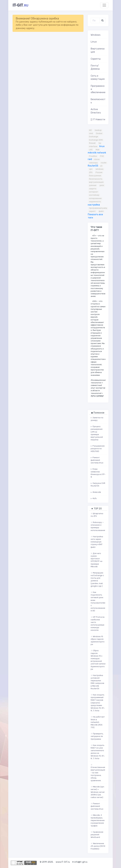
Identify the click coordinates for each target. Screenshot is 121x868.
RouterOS (93, 166)
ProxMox (93, 156)
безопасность (96, 179)
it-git (20, 5)
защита (93, 189)
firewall (92, 143)
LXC (91, 150)
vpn (91, 169)
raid (90, 159)
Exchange (94, 137)
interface (93, 146)
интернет (94, 192)
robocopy (93, 163)
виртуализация (96, 182)
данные (93, 185)
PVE (102, 156)
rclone (97, 159)
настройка (94, 205)
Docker (99, 133)
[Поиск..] (95, 20)
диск (102, 185)
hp (100, 143)
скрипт (92, 211)
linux (102, 146)
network (102, 153)
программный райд (98, 208)
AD (90, 130)
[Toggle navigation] (104, 5)
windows (100, 169)
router (104, 163)
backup (98, 130)
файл (101, 211)
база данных (95, 176)
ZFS (91, 172)
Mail (97, 150)
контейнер (94, 195)
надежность (95, 202)
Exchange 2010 (96, 140)
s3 (101, 166)
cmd (91, 133)
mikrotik (92, 153)
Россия (99, 172)
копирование (95, 198)
